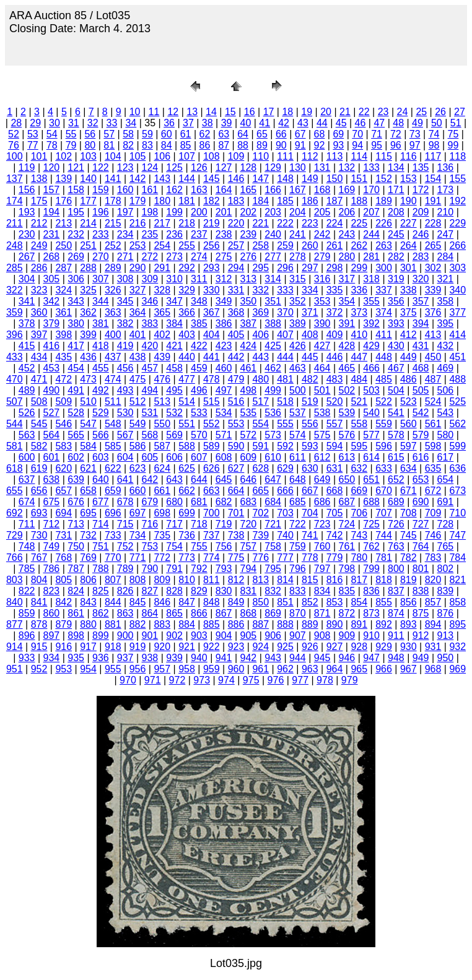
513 (162, 401)
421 (174, 346)
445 (310, 357)
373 (359, 312)
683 (249, 502)
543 (446, 413)
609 (249, 457)
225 (359, 223)
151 (359, 179)
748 (27, 546)
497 (224, 390)
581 (15, 446)
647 (273, 479)
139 (63, 179)
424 (249, 346)
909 (347, 635)
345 (125, 301)
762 (371, 546)
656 (39, 491)
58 (128, 134)
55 (71, 134)
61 (186, 134)
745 (409, 535)
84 (167, 145)
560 (409, 424)
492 (101, 390)
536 (273, 413)
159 (101, 190)
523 (409, 401)
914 (15, 647)
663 (212, 491)
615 (396, 457)
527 (52, 413)
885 (212, 624)
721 (273, 524)
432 (446, 346)
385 (199, 323)
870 (298, 613)
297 (310, 268)
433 (15, 357)
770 (113, 557)
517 (260, 401)
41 (264, 123)
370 (285, 312)
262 (359, 245)
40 (246, 123)
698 (162, 513)
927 (335, 647)
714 (101, 524)
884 (187, 624)
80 (90, 145)
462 (273, 368)
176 (63, 201)
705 (335, 513)
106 (162, 156)
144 (187, 179)
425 (273, 346)
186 (310, 201)
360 (39, 312)
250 (63, 245)
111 (285, 156)
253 (138, 245)
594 (335, 446)
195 (76, 212)
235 (150, 234)
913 (446, 635)
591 (260, 446)
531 (150, 413)
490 (52, 390)
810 (187, 580)
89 (262, 145)
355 (371, 301)
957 (162, 669)
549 (138, 424)
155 (457, 179)
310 (174, 279)
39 (227, 123)
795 (273, 569)
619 (39, 468)
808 (138, 580)
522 (384, 401)
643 (174, 479)
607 (199, 457)
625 (187, 468)
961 (260, 669)
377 (457, 312)
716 (150, 524)
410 (359, 335)
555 (285, 424)
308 (125, 279)
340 (457, 290)
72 (396, 134)
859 (27, 613)
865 (174, 613)
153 (409, 179)
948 (396, 658)
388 (273, 323)
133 (371, 167)
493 (125, 390)
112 (310, 156)
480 (260, 379)
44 (322, 123)
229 (457, 223)
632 (359, 468)
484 (359, 379)
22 (364, 112)
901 (150, 635)
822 (27, 591)
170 (371, 190)
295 (260, 268)
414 (457, 335)
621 (88, 468)
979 (350, 680)
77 (33, 145)
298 (335, 268)
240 (273, 234)
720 (249, 524)
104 (113, 156)
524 (433, 401)
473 (88, 379)
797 (322, 569)
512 (138, 401)
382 (125, 323)
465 (347, 368)
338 (409, 290)
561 (433, 424)
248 (15, 245)
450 (433, 357)
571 (224, 435)
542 (421, 413)
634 (409, 468)
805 (63, 580)
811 (212, 580)
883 (162, 624)
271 (125, 257)
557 (335, 424)
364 (138, 312)
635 (433, 468)
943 (273, 658)
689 (396, 502)
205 (322, 212)
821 (457, 580)
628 (260, 468)
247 (446, 234)
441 (212, 357)
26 (440, 112)
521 (359, 401)
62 (205, 134)
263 (384, 245)
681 (199, 502)
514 (187, 401)
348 (199, 301)
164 (224, 190)
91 (300, 145)
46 (361, 123)
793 (224, 569)
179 (138, 201)
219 (212, 223)
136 (446, 167)
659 (113, 491)
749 (52, 546)
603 (101, 457)
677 (101, 502)
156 (27, 190)
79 (71, 145)
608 (224, 457)
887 (260, 624)
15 (230, 112)
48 (398, 123)
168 (322, 190)
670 (384, 491)
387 (249, 323)
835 (347, 591)
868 (249, 613)
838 (421, 591)
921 (187, 647)
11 (154, 112)
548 (113, 424)
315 (298, 279)
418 (101, 346)
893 (409, 624)
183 (236, 201)
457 (150, 368)
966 (384, 669)
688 (371, 502)
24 (403, 112)
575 (322, 435)
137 (15, 179)
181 (187, 201)
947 (371, 658)
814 (285, 580)
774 (212, 557)
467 (396, 368)
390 (322, 323)
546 (63, 424)
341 (27, 301)
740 (285, 535)
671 (409, 491)
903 (199, 635)
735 (162, 535)
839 (446, 591)
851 (285, 602)
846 (162, 602)
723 (322, 524)
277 (273, 257)
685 (298, 502)
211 (15, 223)
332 (260, 290)
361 (63, 312)
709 (433, 513)
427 (322, 346)
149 (310, 179)
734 (138, 535)
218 (187, 223)
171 (396, 190)
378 (27, 323)
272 (150, 257)
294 (236, 268)
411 (384, 335)
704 (310, 513)
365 (162, 312)
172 (421, 190)
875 (421, 613)
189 (384, 201)
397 (39, 335)
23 (383, 112)
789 (125, 569)
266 (457, 245)
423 (224, 346)
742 (335, 535)
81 (109, 145)
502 (347, 390)
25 (421, 112)
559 (384, 424)
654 (446, 479)
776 (260, 557)
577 (371, 435)
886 (236, 624)
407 (285, 335)
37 (188, 123)
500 (298, 390)
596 (384, 446)
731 (63, 535)
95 (377, 145)
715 (125, 524)
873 (371, 613)
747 (457, 535)
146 (236, 179)
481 (285, 379)
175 (39, 201)
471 (39, 379)
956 (138, 669)
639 (76, 479)
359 (15, 312)
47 (379, 123)
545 (39, 424)
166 (273, 190)
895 (457, 624)
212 (39, 223)
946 (347, 658)
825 (101, 591)
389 (298, 323)
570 (199, 435)
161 (150, 190)
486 (409, 379)
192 (457, 201)
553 (236, 424)
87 (224, 145)
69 (338, 134)
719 (224, 524)
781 (384, 557)
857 (433, 602)
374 (384, 312)
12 (173, 112)
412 (409, 335)
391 (347, 323)
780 (359, 557)
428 (347, 346)
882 (138, 624)
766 (15, 557)
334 (310, 290)
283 (421, 257)
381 (101, 323)
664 (236, 491)
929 (384, 647)
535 (249, 413)
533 (199, 413)
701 (236, 513)
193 (27, 212)
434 (39, 357)
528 (76, 413)
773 (187, 557)
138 (39, 179)
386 (224, 323)
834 (322, 591)
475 (138, 379)
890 (335, 624)
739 (260, 535)
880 (88, 624)
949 (421, 658)
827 (150, 591)
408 (310, 335)
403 (187, 335)
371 (310, 312)
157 (52, 190)
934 (52, 658)
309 (150, 279)
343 (76, 301)
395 (446, 323)
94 (357, 145)
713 (76, 524)
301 (409, 268)
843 (88, 602)
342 (52, 301)
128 (249, 167)
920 (162, 647)
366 (187, 312)
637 (27, 479)
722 (298, 524)
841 (39, 602)
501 (322, 390)
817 (359, 580)
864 (150, 613)
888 (285, 624)
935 (76, 658)
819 (409, 580)
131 (322, 167)
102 (63, 156)
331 (236, 290)
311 (199, 279)
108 (212, 156)
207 (371, 212)
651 (371, 479)
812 (236, 580)
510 (88, 401)
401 (138, 335)
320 (421, 279)
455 (101, 368)
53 (33, 134)
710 (457, 513)
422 (199, 346)
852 (310, 602)
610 (273, 457)
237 (199, 234)
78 (52, 145)
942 (249, 658)
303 (457, 268)
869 (273, 613)
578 (396, 435)
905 (249, 635)
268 (52, 257)
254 (162, 245)
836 (371, 591)
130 (298, 167)
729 (15, 535)
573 (273, 435)
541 (396, 413)
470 (15, 379)
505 (421, 390)
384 (174, 323)
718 (199, 524)
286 (39, 268)
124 (150, 167)
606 (174, 457)
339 (433, 290)
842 (63, 602)
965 (359, 669)
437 (113, 357)
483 (335, 379)
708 (409, 513)
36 (169, 123)
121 (76, 167)
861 (76, 613)
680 (174, 502)
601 (52, 457)
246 (421, 234)
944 (298, 658)
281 (371, 257)
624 (162, 468)
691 (446, 502)
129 (273, 167)
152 (384, 179)
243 (347, 234)
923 (236, 647)
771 (138, 557)
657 (63, 491)
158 (76, 190)
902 (174, 635)
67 (300, 134)
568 (150, 435)
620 (63, 468)
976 (276, 680)
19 (307, 112)
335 (335, 290)
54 (52, 134)
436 (88, 357)
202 (249, 212)
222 (285, 223)
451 (457, 357)
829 (199, 591)
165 (249, 190)
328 (162, 290)
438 (138, 357)
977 (300, 680)
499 (273, 390)
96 (396, 145)
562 (457, 424)
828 (174, 591)
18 (287, 112)
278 (298, 257)
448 (384, 357)
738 (236, 535)
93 (338, 145)
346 (150, 301)
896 (27, 635)
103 (88, 156)
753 (150, 546)
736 (187, 535)
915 (39, 647)
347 (174, 301)
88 (243, 145)
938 (150, 658)
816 (335, 580)
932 (457, 647)
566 (101, 435)
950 (446, 658)
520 (335, 401)
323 (39, 290)
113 (335, 156)
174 (15, 201)
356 (396, 301)
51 (456, 123)
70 (357, 134)
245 (396, 234)
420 (150, 346)
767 (39, 557)
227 (409, 223)
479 (236, 379)
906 (273, 635)
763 (396, 546)
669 (359, 491)
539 (347, 413)
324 (63, 290)
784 (457, 557)
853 (335, 602)
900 (125, 635)
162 (174, 190)
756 (224, 546)
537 (298, 413)
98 (434, 145)
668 (335, 491)
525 (457, 401)
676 (76, 502)
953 (63, 669)
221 (260, 223)
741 (310, 535)
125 (174, 167)
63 (224, 134)
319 (396, 279)
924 (260, 647)
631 (335, 468)
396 (15, 335)
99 (453, 145)
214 (88, 223)
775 (236, 557)
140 (88, 179)
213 (63, 223)
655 (15, 491)
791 (174, 569)
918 (113, 647)
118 (457, 156)
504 (396, 390)
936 (101, 658)
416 (52, 346)
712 (52, 524)
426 (298, 346)
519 (310, 401)
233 (101, 234)
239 (249, 234)
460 (224, 368)
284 (446, 257)
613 (347, 457)
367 (212, 312)
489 (27, 390)
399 (88, 335)
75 (453, 134)
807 (113, 580)
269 (76, 257)
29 (35, 123)
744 (384, 535)
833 (298, 591)
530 (125, 413)
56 (90, 134)
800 (396, 569)
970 (128, 680)
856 (409, 602)
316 (322, 279)
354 (347, 301)
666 (285, 491)
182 (212, 201)
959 (212, 669)
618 (15, 468)
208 (396, 212)
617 (446, 457)
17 (269, 112)
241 (298, 234)
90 (281, 145)
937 (125, 658)
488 (457, 379)
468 (421, 368)
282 (396, 257)
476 (162, 379)
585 (113, 446)
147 (260, 179)
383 (150, 323)
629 (285, 468)
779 (335, 557)
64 (243, 134)
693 (39, 513)
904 (224, 635)
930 (409, 647)
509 (63, 401)
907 (298, 635)
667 (310, 491)
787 (76, 569)
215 (113, 223)
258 (260, 245)
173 (446, 190)
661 (162, 491)
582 (39, 446)
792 (199, 569)
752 (125, 546)
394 (421, 323)
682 (224, 502)
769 (88, 557)
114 (359, 156)
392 (371, 323)
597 (409, 446)
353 (322, 301)
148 (285, 179)
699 (187, 513)
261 (335, 245)
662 (187, 491)
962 (285, 669)
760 (322, 546)
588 (187, 446)
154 (433, 179)
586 (138, 446)
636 (457, 468)
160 (125, 190)
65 (262, 134)
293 (212, 268)
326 (113, 290)
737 (212, 535)
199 (174, 212)
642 (150, 479)
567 (125, 435)
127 (224, 167)
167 (298, 190)
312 (224, 279)
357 (421, 301)
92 (320, 145)
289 (113, 268)
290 (138, 268)
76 (14, 145)
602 (76, 457)
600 (27, 457)
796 (298, 569)
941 (224, 658)
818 (384, 580)
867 (224, 613)
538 (322, 413)
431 (421, 346)
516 (236, 401)
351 (273, 301)
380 (76, 323)
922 (212, 647)
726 (396, 524)
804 (39, 580)
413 (433, 335)
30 (55, 123)
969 (457, 669)
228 (433, 223)
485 (384, 379)
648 (298, 479)
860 (52, 613)
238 (224, 234)
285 (15, 268)
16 (250, 112)
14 (211, 112)
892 (384, 624)
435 (63, 357)
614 (371, 457)
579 (421, 435)
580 (446, 435)
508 (39, 401)
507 (15, 401)
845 (138, 602)
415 (27, 346)
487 (433, 379)
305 (52, 279)
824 (76, 591)
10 (135, 112)
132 (347, 167)
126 (199, 167)
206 (347, 212)
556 (310, 424)
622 (113, 468)
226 (384, 223)
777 (285, 557)
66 (281, 134)
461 (249, 368)
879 (63, 624)
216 (138, 223)
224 (335, 223)
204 (298, 212)
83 (147, 145)
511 (113, 401)
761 (347, 546)
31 (74, 123)
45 (341, 123)
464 (322, 368)
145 (212, 179)
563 (27, 435)
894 (433, 624)
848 (212, 602)
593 (310, 446)
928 (359, 647)
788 (101, 569)
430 (396, 346)
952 (39, 669)
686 (322, 502)
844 (113, 602)
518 (285, 401)
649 (322, 479)
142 (138, 179)
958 (187, 669)
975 (251, 680)
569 (174, 435)
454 (76, 368)
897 (52, 635)
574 (298, 435)
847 (187, 602)
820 (433, 580)
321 (446, 279)
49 (417, 123)
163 (199, 190)
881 (113, 624)
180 (162, 201)
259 (285, 245)
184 (260, 201)
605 (150, 457)
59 (147, 134)
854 (359, 602)
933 (27, 658)
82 (128, 145)
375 (409, 312)
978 (325, 680)
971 (153, 680)
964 (335, 669)
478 (212, 379)
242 (322, 234)
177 (88, 201)
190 (409, 201)
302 (433, 268)
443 (260, 357)
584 (88, 446)
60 (167, 134)
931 (433, 647)
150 (335, 179)
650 (347, 479)
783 (433, 557)
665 (260, 491)
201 (224, 212)
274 (199, 257)
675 (52, 502)
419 (125, 346)
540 (371, 413)
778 (310, 557)
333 (285, 290)
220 (236, 223)
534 (224, 413)
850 (260, 602)
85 (186, 145)
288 (88, 268)
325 (88, 290)
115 (384, 156)
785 (27, 569)
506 (446, 390)
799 (371, 569)
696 (113, 513)
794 (249, 569)
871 (322, 613)
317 (347, 279)
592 (285, 446)
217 (162, 223)
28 (16, 123)
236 (174, 234)
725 (371, 524)
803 (15, 580)
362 (88, 312)
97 (415, 145)
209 (421, 212)
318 (371, 279)
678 (125, 502)
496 (199, 390)
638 (52, 479)
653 (421, 479)
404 (212, 335)
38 (208, 123)
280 (347, 257)
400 (113, 335)
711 (27, 524)
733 (113, 535)
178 (113, 201)
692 (15, 513)
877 (15, 624)
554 (260, 424)
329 (187, 290)
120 (52, 167)
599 (457, 446)
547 (88, 424)
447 (359, 357)
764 (421, 546)
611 (298, 457)
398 (63, 335)
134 (396, 167)
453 (52, 368)
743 (359, 535)
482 (310, 379)
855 (384, 602)
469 (446, 368)
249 (39, 245)
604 (125, 457)
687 (347, 502)
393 (396, 323)
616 (421, 457)
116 (409, 156)
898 (76, 635)
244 (371, 234)
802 (446, 569)
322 (15, 290)
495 (174, 390)
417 (76, 346)
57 (109, 134)
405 (236, 335)
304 (27, 279)
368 (236, 312)
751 (101, 546)
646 (249, 479)
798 (347, 569)
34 (131, 123)
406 (260, 335)
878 (39, 624)
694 (63, 513)
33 (112, 123)
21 (345, 112)
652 (396, 479)
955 (113, 669)
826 (125, 591)
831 (249, 591)
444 (285, 357)
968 (433, 669)
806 (88, 580)
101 (39, 156)
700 (212, 513)
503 (371, 390)
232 (76, 234)
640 (101, 479)
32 (93, 123)
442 (236, 357)
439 (162, 357)
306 (76, 279)
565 (76, 435)
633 (384, 468)
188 (359, 201)
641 (125, 479)
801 (421, 569)
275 (224, 257)
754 (174, 546)
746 (433, 535)
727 (421, 524)
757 (249, 546)
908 (322, 635)
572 (249, 435)
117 (433, 156)
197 (125, 212)
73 (415, 134)
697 (138, 513)
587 (162, 446)
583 (63, 446)
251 (88, 245)
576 (347, 435)
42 (284, 123)
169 (347, 190)
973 (202, 680)
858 (457, 602)
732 (88, 535)
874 (396, 613)
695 (88, 513)
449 (409, 357)
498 (249, 390)
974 (226, 680)
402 (162, 335)
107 (187, 156)
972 (177, 680)
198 (150, 212)
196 (101, 212)
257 (236, 245)
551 (187, 424)
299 (359, 268)
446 (335, 357)
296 (285, 268)
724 (347, 524)
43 (303, 123)
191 (433, 201)
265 (433, 245)
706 (359, 513)
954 (88, 669)
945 (322, 658)
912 (421, 635)
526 (27, 413)
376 (433, 312)
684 (273, 502)
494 (150, 390)
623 (138, 468)
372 (335, 312)
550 (162, 424)
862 (101, 613)
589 (212, 446)
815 (310, 580)
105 (138, 156)
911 (396, 635)
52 (14, 134)
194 (52, 212)
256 (212, 245)
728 (446, 524)
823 (52, 591)
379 (52, 323)
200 (199, 212)
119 (27, 167)
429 (371, 346)
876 (446, 613)
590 (236, 446)
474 (113, 379)
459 (199, 368)
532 (174, 413)
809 (162, 580)
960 (236, 669)
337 (384, 290)
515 (212, 401)
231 (52, 234)
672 (433, 491)
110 (260, 156)
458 (174, 368)
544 (15, 424)
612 (322, 457)
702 (260, 513)
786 (52, 569)
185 (285, 201)
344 (101, 301)
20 (326, 112)
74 (434, 134)
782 (409, 557)
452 (27, 368)
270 (101, 257)
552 (212, 424)
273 (174, 257)
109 (236, 156)
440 (187, 357)
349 (224, 301)
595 (359, 446)
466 (371, 368)
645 (224, 479)
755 (199, 546)
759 (298, 546)
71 (377, 134)
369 (260, 312)
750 (76, 546)
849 (236, 602)
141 (113, 179)
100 (15, 156)
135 (421, 167)
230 (27, 234)
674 (27, 502)
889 (310, 624)
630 (310, 468)
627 (236, 468)
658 (88, 491)
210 (446, 212)
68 (320, 134)
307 (101, 279)
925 (285, 647)
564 (52, 435)
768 (63, 557)
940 (199, 658)
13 (192, 112)
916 (63, 647)
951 (15, 669)
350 (249, 301)
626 (212, 468)
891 (359, 624)
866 (199, 613)
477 (187, 379)
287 (63, 268)
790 (150, 569)
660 (138, 491)
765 (446, 546)
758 (273, 546)
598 (433, 446)
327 (138, 290)
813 (260, 580)
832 (273, 591)
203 (273, 212)
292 (187, 268)
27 (460, 112)
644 (199, 479)
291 (162, 268)
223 (310, 223)
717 (174, 524)
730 (39, 535)
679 (150, 502)
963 (310, 669)
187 (335, 201)
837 (396, 591)
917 (88, 647)
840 (15, 602)
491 (76, 390)
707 (384, 513)
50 (437, 123)
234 (125, 234)
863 (125, 613)
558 (359, 424)
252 (113, 245)
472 (63, 379)
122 (101, 167)
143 (162, 179)
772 (162, 557)
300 (384, 268)
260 (310, 245)
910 (371, 635)
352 (298, 301)
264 (409, 245)
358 (446, 301)
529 (101, 413)
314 (273, 279)
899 (101, 635)
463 (298, 368)
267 (27, 257)
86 (205, 145)
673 (457, 491)
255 (187, 245)
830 (224, 591)
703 (285, 513)
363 (113, 312)
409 (335, 335)
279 (322, 257)
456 (125, 368)
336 (359, 290)
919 (138, 647)
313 (249, 279)
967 (409, 669)
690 (421, 502)
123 (125, 167)
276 (249, 257)
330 (212, 290)
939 (174, 658)
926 (310, 647)
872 (347, 613)
